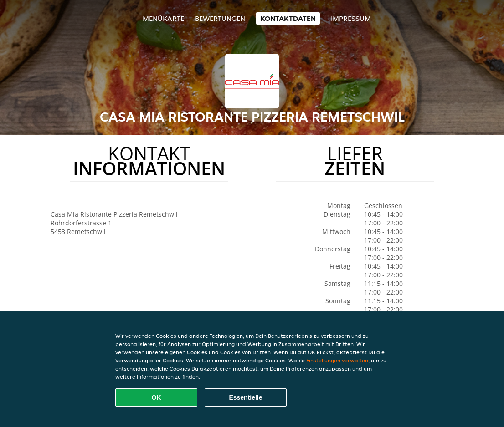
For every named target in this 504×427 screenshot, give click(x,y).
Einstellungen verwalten (337, 360)
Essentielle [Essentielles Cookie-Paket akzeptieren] (245, 397)
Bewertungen (220, 18)
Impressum (351, 18)
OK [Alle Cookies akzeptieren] (157, 397)
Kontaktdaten (288, 18)
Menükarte (163, 18)
